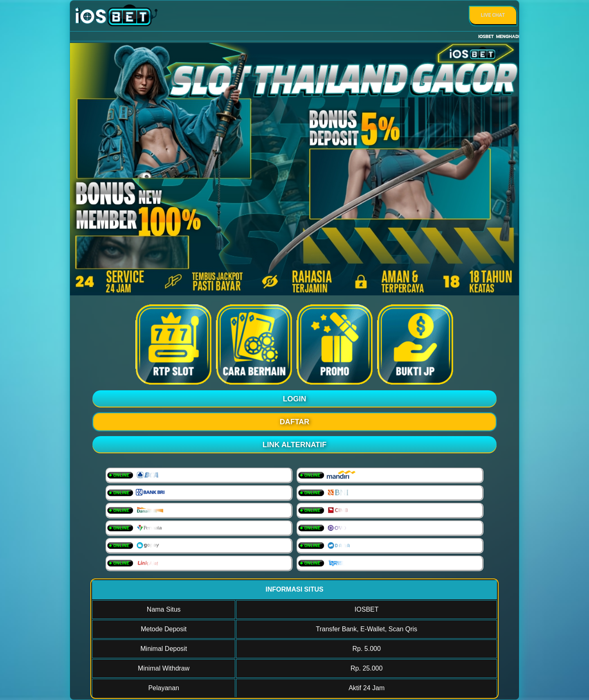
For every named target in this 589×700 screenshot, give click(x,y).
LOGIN (295, 399)
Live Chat (493, 15)
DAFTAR (295, 422)
